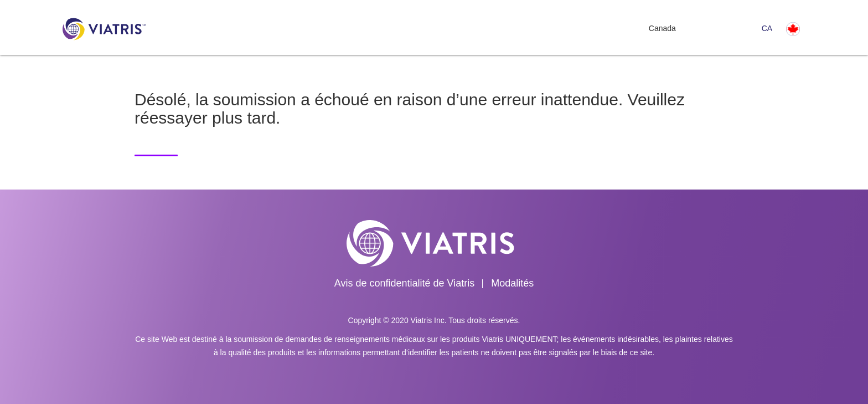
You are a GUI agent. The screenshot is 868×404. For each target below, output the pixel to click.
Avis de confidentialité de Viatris (405, 283)
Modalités (512, 283)
